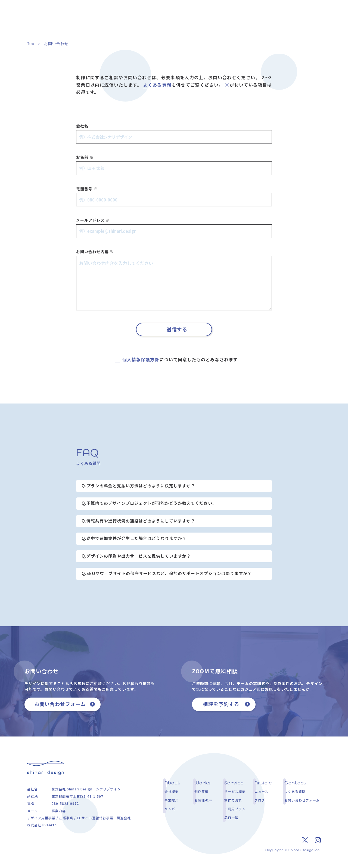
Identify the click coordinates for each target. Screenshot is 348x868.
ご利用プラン (235, 809)
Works (174, 17)
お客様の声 (203, 800)
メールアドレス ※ (93, 220)
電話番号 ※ (87, 189)
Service (230, 17)
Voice (201, 17)
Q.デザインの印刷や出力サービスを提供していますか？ (136, 556)
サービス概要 (235, 791)
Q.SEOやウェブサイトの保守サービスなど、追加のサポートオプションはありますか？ (167, 573)
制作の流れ (233, 800)
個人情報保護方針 (141, 359)
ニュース (261, 791)
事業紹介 (172, 800)
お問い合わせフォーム (302, 800)
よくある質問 (157, 85)
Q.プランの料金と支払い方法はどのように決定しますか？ (138, 486)
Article (262, 17)
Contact (294, 17)
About (145, 17)
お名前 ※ (85, 157)
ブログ (260, 800)
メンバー (172, 809)
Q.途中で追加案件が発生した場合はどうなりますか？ (134, 538)
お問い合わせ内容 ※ (95, 252)
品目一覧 (231, 817)
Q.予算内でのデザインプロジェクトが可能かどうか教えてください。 (149, 503)
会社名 (82, 126)
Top (31, 44)
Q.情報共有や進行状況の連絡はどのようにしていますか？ (138, 521)
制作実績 (201, 791)
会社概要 (172, 791)
